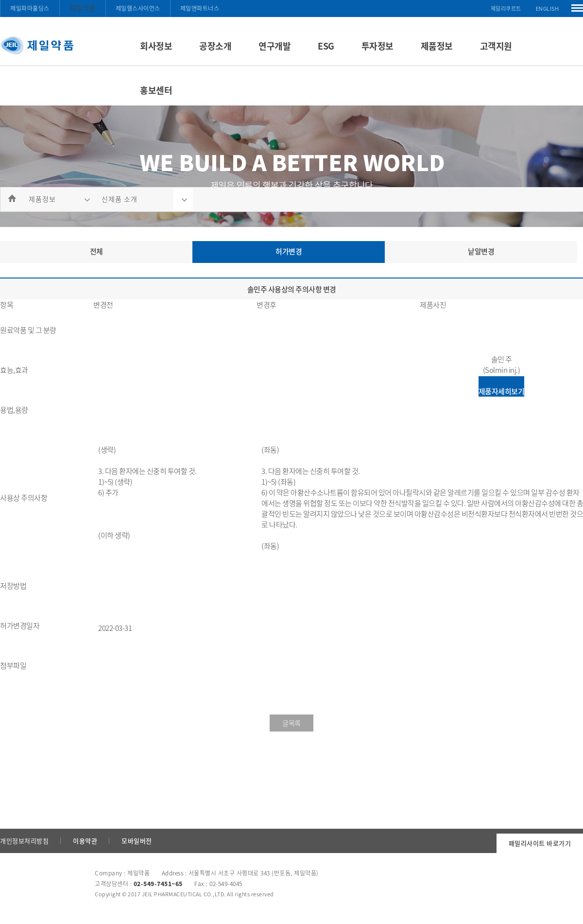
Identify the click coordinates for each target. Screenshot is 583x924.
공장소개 (215, 46)
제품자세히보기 (502, 391)
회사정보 (156, 46)
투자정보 (377, 46)
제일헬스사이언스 (138, 8)
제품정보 (437, 46)
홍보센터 (156, 90)
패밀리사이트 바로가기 (540, 843)
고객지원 (496, 46)
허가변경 (289, 251)
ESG (326, 46)
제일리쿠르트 (506, 9)
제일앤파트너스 (200, 8)
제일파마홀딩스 (30, 8)
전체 (96, 251)
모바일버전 (137, 841)
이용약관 (85, 841)
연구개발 (274, 46)
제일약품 (83, 8)
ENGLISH (548, 9)
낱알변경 (481, 251)
